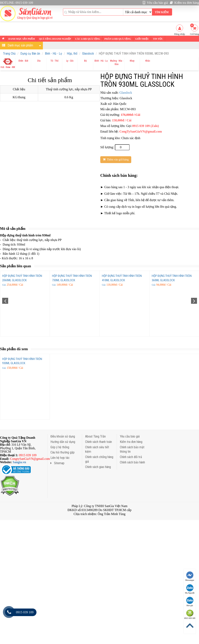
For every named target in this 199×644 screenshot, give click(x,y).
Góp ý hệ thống (60, 447)
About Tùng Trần (95, 436)
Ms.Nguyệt (190, 589)
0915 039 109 (190, 614)
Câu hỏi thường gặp (63, 452)
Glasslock (88, 54)
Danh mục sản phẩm (22, 39)
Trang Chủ (9, 54)
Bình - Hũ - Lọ (53, 54)
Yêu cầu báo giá (155, 3)
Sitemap (57, 463)
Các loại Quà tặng (88, 39)
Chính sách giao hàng (98, 467)
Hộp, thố (72, 54)
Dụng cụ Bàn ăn (30, 54)
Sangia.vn (19, 462)
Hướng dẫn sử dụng (63, 442)
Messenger (190, 576)
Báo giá (190, 602)
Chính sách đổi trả (131, 457)
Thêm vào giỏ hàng (116, 160)
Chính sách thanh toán (99, 442)
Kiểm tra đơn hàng (184, 3)
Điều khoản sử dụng (63, 436)
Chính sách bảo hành (132, 462)
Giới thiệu (142, 39)
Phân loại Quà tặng (118, 39)
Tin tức (158, 39)
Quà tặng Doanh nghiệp (55, 39)
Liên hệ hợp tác (60, 458)
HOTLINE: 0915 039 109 (17, 3)
